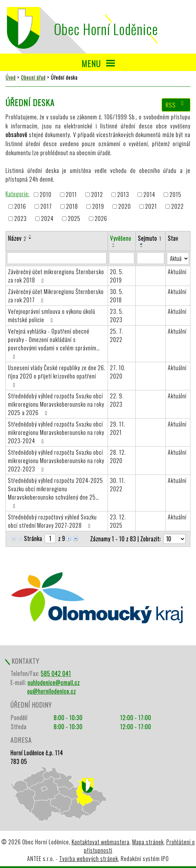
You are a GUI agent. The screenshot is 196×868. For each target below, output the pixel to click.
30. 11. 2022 (118, 485)
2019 (98, 207)
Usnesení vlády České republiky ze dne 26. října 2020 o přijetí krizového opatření (57, 376)
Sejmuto (150, 238)
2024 (47, 218)
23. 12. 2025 (118, 521)
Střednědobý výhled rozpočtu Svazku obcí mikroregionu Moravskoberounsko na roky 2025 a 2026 (56, 404)
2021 (151, 207)
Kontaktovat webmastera (101, 842)
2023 (21, 218)
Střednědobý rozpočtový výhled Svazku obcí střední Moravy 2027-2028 (52, 521)
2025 (74, 218)
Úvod (11, 77)
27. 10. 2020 (118, 372)
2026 (101, 218)
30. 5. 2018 (117, 296)
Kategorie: (18, 194)
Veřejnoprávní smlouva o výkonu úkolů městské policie (52, 316)
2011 (71, 194)
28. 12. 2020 (118, 456)
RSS (176, 105)
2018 (72, 207)
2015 (175, 194)
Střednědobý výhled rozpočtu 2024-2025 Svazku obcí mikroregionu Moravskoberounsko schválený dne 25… (56, 493)
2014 (149, 194)
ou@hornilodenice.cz (52, 691)
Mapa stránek (148, 842)
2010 (46, 194)
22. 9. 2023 (117, 400)
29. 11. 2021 (118, 428)
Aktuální (177, 272)
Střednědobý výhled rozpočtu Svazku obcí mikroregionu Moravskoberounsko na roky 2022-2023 (56, 461)
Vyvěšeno (121, 238)
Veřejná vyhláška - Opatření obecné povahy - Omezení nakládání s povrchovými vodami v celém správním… (54, 343)
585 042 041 (56, 674)
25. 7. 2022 (117, 335)
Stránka (33, 539)
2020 (125, 207)
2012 (97, 194)
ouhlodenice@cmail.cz (54, 683)
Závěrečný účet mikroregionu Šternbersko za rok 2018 (56, 276)
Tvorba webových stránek (89, 859)
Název (17, 238)
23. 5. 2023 (117, 316)
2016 (20, 207)
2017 (46, 207)
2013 (123, 194)
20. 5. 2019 (117, 276)
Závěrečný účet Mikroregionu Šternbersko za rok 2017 (56, 296)
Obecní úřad (33, 77)
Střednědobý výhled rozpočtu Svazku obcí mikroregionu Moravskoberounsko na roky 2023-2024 (56, 432)
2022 (178, 207)
